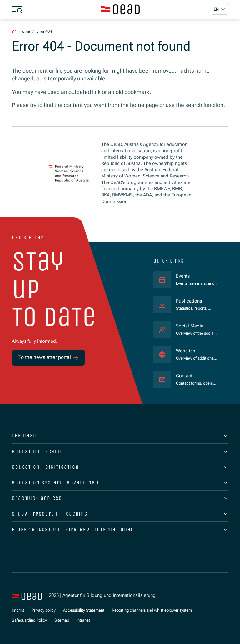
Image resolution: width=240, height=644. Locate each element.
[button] (220, 9)
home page (144, 105)
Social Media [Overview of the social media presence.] (190, 326)
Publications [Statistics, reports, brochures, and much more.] (189, 301)
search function (204, 105)
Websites (185, 351)
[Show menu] (17, 9)
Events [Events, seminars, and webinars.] (183, 276)
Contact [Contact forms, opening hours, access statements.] (184, 376)
